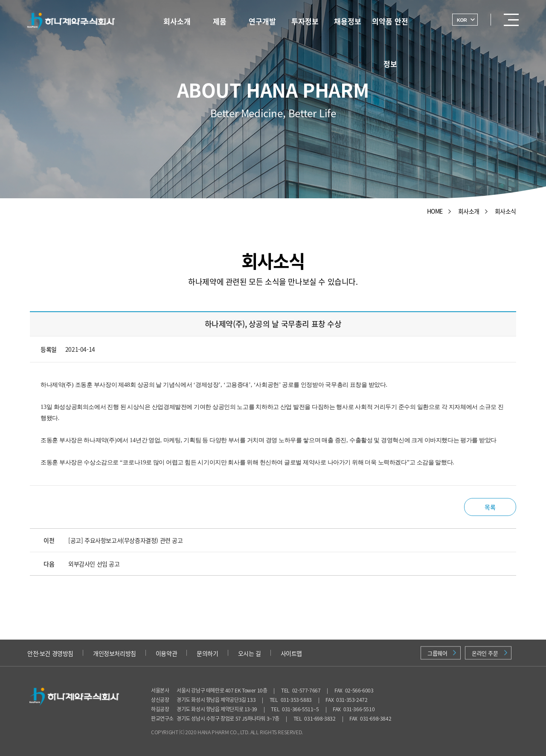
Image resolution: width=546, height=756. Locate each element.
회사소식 (505, 211)
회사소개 (177, 21)
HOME (435, 211)
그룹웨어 (442, 653)
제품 (220, 21)
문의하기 (207, 653)
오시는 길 (250, 653)
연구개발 (262, 21)
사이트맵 (291, 653)
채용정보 (348, 21)
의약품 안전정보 (390, 25)
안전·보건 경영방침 (50, 653)
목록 (490, 507)
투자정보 (305, 21)
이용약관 (166, 653)
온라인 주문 (489, 653)
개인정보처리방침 (115, 653)
